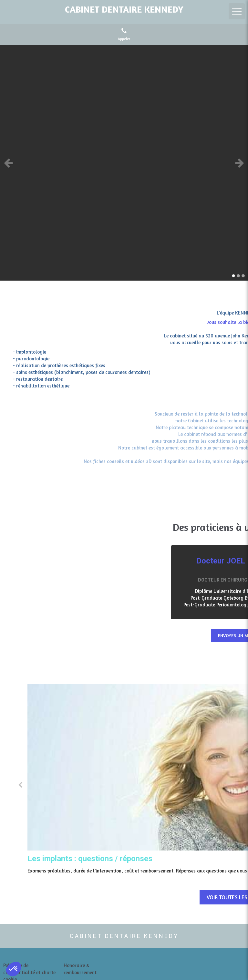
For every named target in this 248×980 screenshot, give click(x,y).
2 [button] (238, 276)
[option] (124, 163)
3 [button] (243, 276)
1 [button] (233, 276)
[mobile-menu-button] (237, 11)
